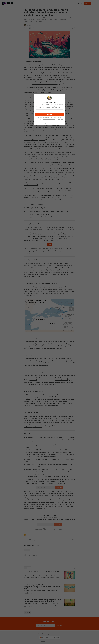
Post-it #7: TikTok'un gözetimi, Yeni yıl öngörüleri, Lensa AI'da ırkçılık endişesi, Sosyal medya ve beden (42, 601)
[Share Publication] (82, 3)
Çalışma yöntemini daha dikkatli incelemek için (40, 217)
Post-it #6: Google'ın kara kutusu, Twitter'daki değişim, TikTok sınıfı (42, 573)
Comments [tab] (27, 550)
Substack (43, 641)
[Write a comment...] (51, 557)
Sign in (95, 3)
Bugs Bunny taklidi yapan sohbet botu (38, 214)
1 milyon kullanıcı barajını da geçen (50, 84)
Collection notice (57, 634)
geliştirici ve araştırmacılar (46, 125)
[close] (63, 96)
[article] (49, 576)
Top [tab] (25, 568)
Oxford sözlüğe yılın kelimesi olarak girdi (42, 442)
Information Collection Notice (49, 119)
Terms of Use (57, 118)
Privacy (47, 634)
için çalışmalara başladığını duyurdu (50, 476)
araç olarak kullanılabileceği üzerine (44, 159)
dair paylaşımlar (59, 236)
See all (27, 612)
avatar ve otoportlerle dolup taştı (39, 230)
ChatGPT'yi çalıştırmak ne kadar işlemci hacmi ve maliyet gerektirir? (47, 212)
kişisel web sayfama (36, 496)
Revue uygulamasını (65, 491)
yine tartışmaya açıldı (53, 171)
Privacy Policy (60, 119)
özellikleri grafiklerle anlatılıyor (39, 365)
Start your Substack (45, 637)
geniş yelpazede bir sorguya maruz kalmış (45, 191)
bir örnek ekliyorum (64, 403)
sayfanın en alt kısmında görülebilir (37, 177)
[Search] (79, 3)
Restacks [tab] (33, 550)
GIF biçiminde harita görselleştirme (40, 289)
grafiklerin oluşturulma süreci (33, 427)
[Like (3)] (26, 29)
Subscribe (88, 3)
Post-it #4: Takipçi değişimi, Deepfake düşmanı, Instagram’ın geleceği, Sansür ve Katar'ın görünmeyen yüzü (42, 587)
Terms (51, 634)
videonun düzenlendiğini (63, 380)
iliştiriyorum (27, 253)
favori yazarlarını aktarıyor (53, 348)
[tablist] (30, 550)
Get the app (56, 637)
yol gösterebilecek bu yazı (56, 165)
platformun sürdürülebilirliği (48, 483)
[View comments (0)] (30, 29)
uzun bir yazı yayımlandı (50, 457)
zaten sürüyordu (54, 241)
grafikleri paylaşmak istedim (54, 425)
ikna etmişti (33, 380)
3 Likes (28, 535)
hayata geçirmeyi (31, 472)
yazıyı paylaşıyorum (49, 467)
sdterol (29, 24)
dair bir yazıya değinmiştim (60, 69)
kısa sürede (35, 84)
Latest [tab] (29, 568)
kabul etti (26, 251)
